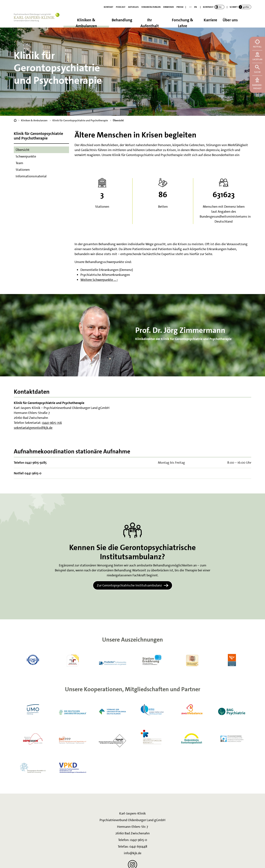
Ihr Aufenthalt (150, 23)
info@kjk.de (133, 853)
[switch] (214, 7)
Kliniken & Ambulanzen (86, 23)
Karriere (210, 20)
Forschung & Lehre (183, 23)
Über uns (230, 20)
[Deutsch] (190, 7)
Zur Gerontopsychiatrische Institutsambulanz (129, 585)
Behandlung (122, 20)
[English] (195, 7)
